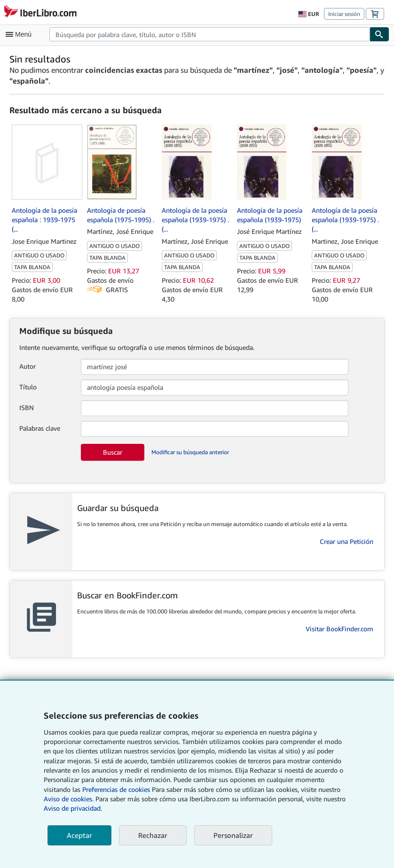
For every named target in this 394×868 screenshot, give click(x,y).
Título (28, 387)
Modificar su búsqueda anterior (190, 452)
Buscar (113, 452)
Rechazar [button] (153, 835)
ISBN (27, 407)
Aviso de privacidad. (73, 808)
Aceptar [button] (79, 835)
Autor (28, 366)
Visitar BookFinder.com (339, 629)
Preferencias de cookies (116, 789)
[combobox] (209, 34)
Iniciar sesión (344, 14)
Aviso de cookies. (69, 799)
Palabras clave (40, 428)
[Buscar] (379, 34)
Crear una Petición (347, 541)
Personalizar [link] (233, 835)
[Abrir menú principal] (21, 34)
